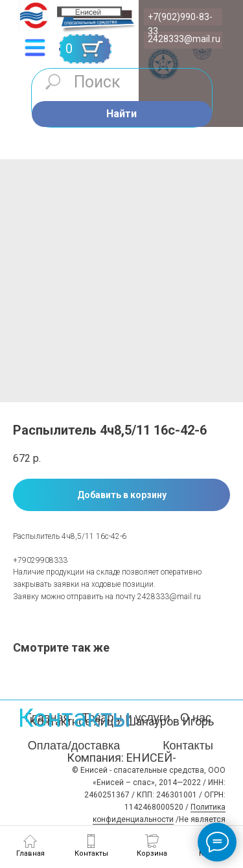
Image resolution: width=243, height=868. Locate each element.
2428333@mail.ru (184, 39)
